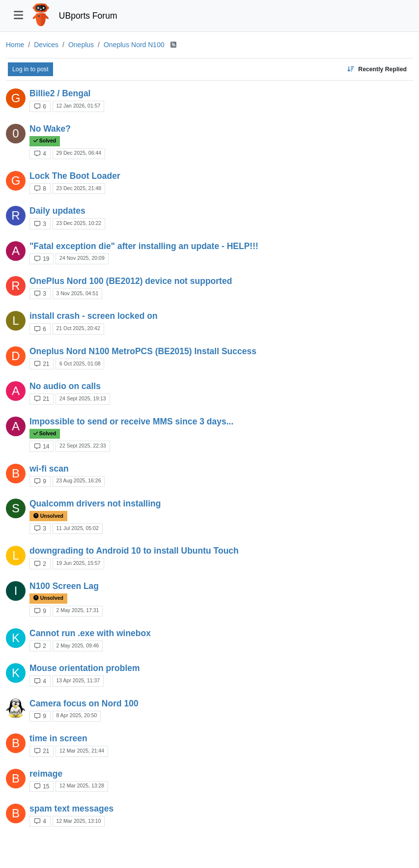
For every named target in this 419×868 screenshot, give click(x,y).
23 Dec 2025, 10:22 (79, 223)
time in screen (58, 738)
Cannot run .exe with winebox (90, 633)
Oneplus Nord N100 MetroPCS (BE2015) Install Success (143, 351)
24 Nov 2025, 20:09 (82, 258)
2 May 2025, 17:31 (77, 610)
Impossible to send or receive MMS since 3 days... (131, 421)
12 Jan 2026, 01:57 (78, 106)
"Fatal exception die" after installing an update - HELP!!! (144, 246)
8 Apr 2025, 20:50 (76, 715)
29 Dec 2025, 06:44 (79, 153)
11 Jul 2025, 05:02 (77, 528)
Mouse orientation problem (85, 668)
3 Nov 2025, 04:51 (77, 293)
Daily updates (57, 211)
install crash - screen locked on (94, 316)
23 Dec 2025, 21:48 (79, 188)
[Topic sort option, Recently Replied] (377, 69)
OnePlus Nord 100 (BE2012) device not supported (131, 281)
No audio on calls (65, 386)
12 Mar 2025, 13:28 (82, 785)
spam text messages (71, 809)
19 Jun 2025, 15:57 (78, 563)
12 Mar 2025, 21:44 (82, 751)
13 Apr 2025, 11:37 (78, 680)
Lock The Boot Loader (75, 176)
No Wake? (50, 129)
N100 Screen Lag (64, 586)
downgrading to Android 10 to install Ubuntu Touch (134, 551)
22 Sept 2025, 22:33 (83, 446)
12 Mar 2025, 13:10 (78, 821)
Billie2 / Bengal (60, 93)
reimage (46, 774)
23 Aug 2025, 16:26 (78, 480)
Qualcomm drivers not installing (95, 504)
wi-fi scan (49, 469)
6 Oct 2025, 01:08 (80, 364)
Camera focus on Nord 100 (84, 703)
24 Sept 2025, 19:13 (83, 398)
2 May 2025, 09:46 (77, 645)
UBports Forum (88, 16)
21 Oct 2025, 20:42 (78, 328)
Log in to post (30, 69)
